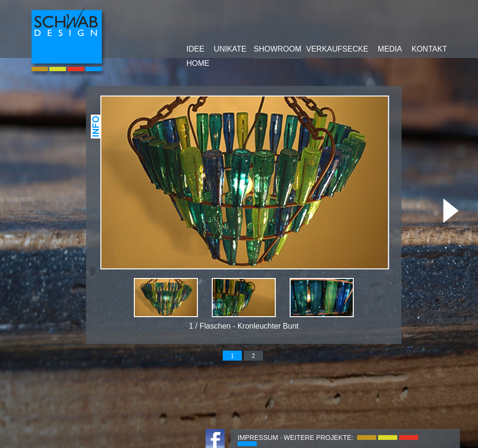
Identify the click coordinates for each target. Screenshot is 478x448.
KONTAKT (429, 49)
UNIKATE (230, 49)
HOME (198, 63)
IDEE (195, 49)
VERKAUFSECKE (337, 49)
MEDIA (390, 49)
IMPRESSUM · (260, 437)
